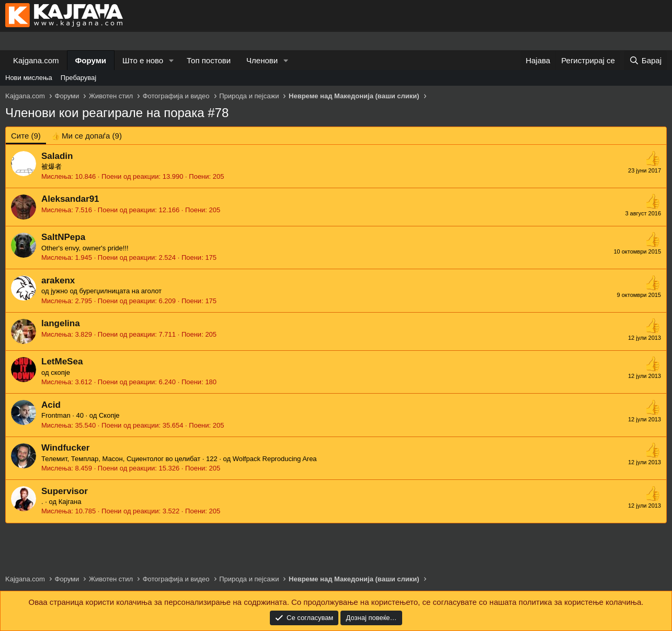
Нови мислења (29, 78)
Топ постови (209, 60)
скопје (60, 372)
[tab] (87, 136)
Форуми (91, 60)
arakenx (58, 280)
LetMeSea (62, 362)
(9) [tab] (26, 136)
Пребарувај (79, 78)
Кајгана (70, 502)
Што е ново (143, 60)
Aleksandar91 (70, 199)
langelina (61, 323)
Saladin (57, 156)
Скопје (109, 415)
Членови (262, 60)
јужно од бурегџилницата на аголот (106, 291)
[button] (172, 60)
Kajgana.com (36, 60)
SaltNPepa (63, 237)
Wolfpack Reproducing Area (275, 459)
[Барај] (645, 60)
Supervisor (65, 491)
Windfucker (65, 448)
